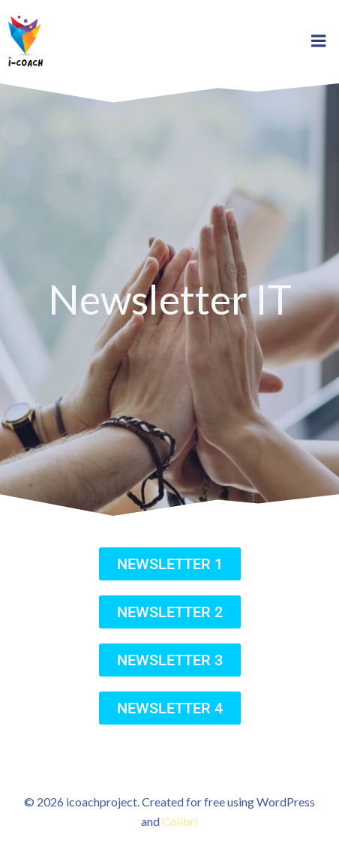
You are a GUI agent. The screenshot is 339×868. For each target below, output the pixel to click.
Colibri (180, 821)
